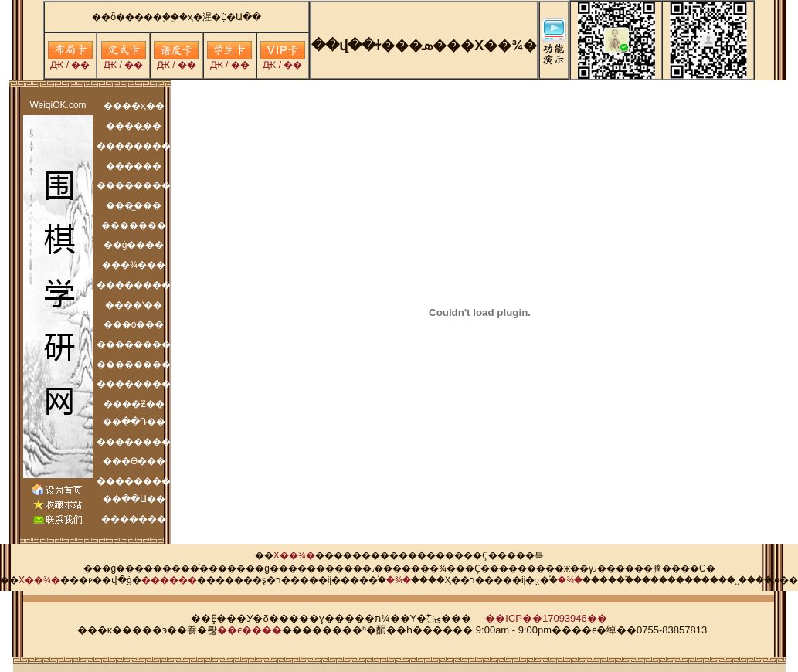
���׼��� (169, 580)
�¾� (399, 580)
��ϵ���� (250, 630)
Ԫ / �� (70, 61)
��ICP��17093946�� (546, 618)
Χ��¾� (294, 555)
